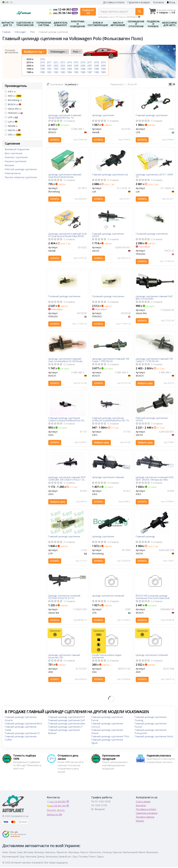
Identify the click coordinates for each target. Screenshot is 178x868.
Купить (55, 140)
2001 (49, 66)
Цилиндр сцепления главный (108, 479)
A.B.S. (10, 91)
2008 (96, 66)
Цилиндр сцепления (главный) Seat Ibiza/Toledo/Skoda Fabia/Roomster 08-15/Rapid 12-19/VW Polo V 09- (66, 176)
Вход (171, 2)
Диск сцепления (14, 153)
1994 (69, 69)
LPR (11, 117)
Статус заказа (143, 804)
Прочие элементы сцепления (21, 177)
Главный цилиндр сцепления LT (65, 729)
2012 (56, 62)
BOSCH (15, 104)
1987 (90, 72)
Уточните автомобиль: (12, 51)
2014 (69, 62)
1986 (83, 72)
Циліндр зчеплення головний (108, 598)
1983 (63, 72)
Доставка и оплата (114, 2)
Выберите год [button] (34, 52)
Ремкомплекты (13, 173)
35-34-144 (60, 13)
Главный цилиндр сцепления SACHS (108, 235)
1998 (96, 69)
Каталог (140, 823)
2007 (90, 66)
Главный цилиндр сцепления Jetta (67, 726)
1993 (63, 69)
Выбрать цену (145, 384)
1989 (103, 72)
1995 (76, 69)
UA (5, 2)
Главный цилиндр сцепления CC (22, 736)
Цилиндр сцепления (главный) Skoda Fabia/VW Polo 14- (65, 117)
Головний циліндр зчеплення (152, 234)
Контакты (158, 2)
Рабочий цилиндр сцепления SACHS (152, 420)
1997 (90, 69)
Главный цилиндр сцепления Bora (23, 726)
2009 (103, 66)
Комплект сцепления (16, 157)
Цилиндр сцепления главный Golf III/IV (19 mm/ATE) (154, 298)
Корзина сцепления (16, 161)
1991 (49, 69)
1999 (103, 69)
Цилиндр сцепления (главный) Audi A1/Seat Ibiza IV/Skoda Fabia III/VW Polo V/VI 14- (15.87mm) (66, 235)
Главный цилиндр (145, 539)
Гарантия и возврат (139, 2)
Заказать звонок (56, 813)
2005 (76, 66)
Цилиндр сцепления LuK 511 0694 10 (154, 176)
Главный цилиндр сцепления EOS (66, 720)
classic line (13, 109)
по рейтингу (71, 85)
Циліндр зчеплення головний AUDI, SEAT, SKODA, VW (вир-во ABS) (155, 480)
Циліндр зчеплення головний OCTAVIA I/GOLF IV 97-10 (64, 599)
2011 (49, 62)
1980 (42, 72)
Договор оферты (145, 819)
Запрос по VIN (54, 817)
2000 (42, 66)
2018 (96, 62)
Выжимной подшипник (17, 149)
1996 (83, 69)
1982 (56, 72)
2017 (90, 62)
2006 (83, 66)
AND (13, 96)
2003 (63, 66)
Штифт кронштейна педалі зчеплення (107, 658)
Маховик (9, 165)
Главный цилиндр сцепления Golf (66, 723)
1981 (49, 72)
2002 (56, 66)
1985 (76, 72)
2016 (83, 62)
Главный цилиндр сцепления (152, 116)
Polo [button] (76, 52)
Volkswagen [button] (58, 52)
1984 (69, 72)
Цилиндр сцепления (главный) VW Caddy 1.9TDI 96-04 (111, 361)
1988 (96, 72)
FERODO (14, 113)
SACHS (14, 130)
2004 (69, 66)
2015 (76, 62)
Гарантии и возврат (147, 816)
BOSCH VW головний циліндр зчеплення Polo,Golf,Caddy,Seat (153, 599)
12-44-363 (60, 9)
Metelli (11, 126)
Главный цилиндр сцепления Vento (154, 739)
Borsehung (13, 100)
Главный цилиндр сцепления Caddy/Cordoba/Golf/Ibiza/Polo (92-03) (67, 420)
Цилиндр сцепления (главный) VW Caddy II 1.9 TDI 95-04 (154, 361)
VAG (13, 135)
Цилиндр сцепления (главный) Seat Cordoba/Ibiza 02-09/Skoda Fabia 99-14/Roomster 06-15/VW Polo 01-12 (66, 361)
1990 (42, 69)
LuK (13, 122)
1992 (56, 69)
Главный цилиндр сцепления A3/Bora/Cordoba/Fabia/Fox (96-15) (111, 420)
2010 (42, 62)
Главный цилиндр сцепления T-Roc (110, 739)
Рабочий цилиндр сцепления (21, 169)
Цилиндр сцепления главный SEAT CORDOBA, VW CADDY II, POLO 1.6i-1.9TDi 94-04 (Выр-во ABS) (67, 480)
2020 (42, 59)
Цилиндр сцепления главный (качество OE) (64, 658)
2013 (63, 62)
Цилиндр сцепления (103, 116)
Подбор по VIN (88, 12)
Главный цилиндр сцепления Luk (110, 175)
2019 (103, 62)
